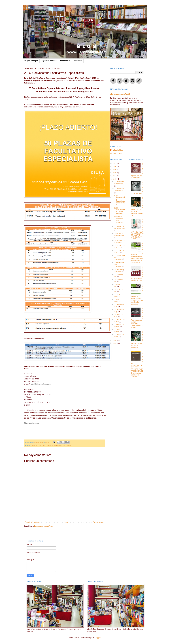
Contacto (78, 61)
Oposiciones (61, 445)
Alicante (34, 445)
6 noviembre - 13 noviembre (119, 234)
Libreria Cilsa (118, 150)
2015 (115, 341)
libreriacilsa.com (32, 423)
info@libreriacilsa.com (41, 384)
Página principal (31, 61)
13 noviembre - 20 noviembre (119, 227)
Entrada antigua (98, 522)
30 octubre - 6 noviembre (119, 241)
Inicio (66, 522)
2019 (115, 170)
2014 (115, 344)
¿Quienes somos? (49, 61)
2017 (115, 176)
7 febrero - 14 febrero (119, 326)
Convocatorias (46, 445)
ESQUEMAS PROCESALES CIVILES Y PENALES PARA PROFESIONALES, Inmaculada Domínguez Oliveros (137, 364)
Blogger (98, 638)
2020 (115, 167)
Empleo (54, 445)
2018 (115, 173)
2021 (115, 163)
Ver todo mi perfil (116, 154)
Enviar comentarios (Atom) (44, 526)
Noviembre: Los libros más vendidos (119, 220)
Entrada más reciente (32, 522)
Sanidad (69, 445)
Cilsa (39, 445)
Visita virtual (65, 61)
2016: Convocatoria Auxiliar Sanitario (119, 211)
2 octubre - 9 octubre (119, 251)
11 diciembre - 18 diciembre (119, 183)
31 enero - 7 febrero (119, 331)
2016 (115, 179)
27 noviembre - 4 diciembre (119, 190)
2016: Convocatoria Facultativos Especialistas (119, 200)
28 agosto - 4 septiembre (119, 270)
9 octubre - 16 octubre (119, 246)
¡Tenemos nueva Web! (120, 94)
